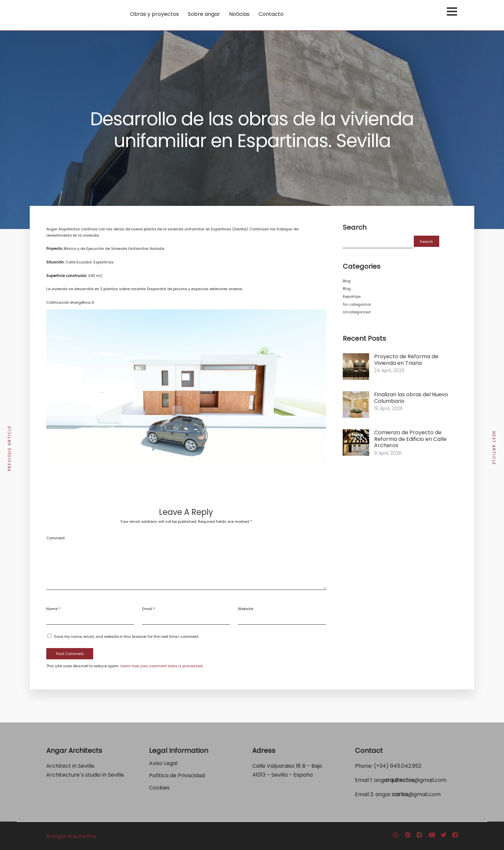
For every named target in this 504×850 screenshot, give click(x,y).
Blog (347, 281)
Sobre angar (204, 14)
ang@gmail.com (410, 780)
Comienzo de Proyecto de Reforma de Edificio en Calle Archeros (410, 439)
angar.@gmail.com (408, 794)
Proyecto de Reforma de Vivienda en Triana (406, 360)
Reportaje (352, 296)
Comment (56, 538)
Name (52, 609)
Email (147, 609)
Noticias (239, 14)
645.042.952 (406, 766)
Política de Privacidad (178, 775)
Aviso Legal (163, 763)
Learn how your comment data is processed (161, 666)
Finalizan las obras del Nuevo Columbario (411, 398)
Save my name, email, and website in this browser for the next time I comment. (126, 637)
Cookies (159, 788)
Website (246, 609)
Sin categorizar (357, 304)
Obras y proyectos (154, 14)
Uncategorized (357, 312)
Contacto (271, 14)
